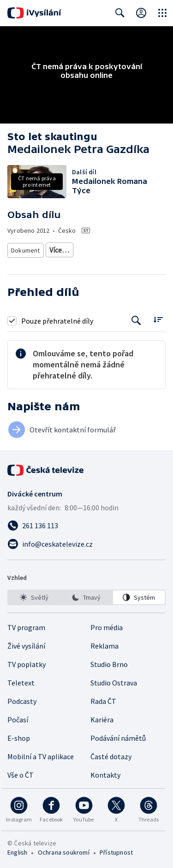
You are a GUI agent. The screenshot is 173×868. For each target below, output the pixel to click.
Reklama (104, 679)
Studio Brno (109, 697)
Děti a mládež (30, 283)
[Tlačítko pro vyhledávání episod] (136, 354)
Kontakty (105, 808)
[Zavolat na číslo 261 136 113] (86, 559)
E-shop (19, 771)
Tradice (69, 283)
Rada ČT (103, 734)
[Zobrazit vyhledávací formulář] (120, 13)
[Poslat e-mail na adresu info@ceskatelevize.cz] (86, 577)
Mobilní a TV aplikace (41, 790)
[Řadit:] (158, 353)
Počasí (18, 753)
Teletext (21, 716)
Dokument (26, 250)
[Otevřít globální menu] (162, 13)
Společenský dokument (83, 250)
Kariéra (102, 753)
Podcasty (22, 734)
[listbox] (86, 631)
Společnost (110, 266)
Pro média (107, 661)
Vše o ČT (21, 808)
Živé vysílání (26, 679)
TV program (26, 661)
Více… (99, 283)
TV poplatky (27, 697)
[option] (34, 631)
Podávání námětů (118, 771)
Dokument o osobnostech (48, 266)
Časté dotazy (111, 790)
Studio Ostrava (114, 716)
